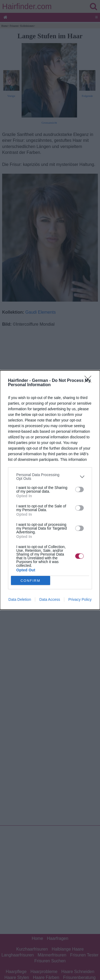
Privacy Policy (80, 599)
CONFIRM (31, 581)
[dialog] (50, 490)
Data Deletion (20, 599)
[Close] (90, 381)
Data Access (50, 599)
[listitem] (50, 477)
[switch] (79, 489)
